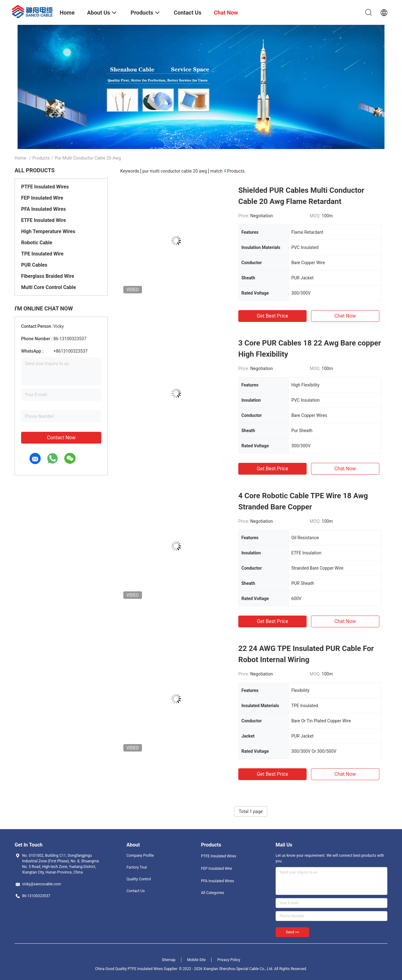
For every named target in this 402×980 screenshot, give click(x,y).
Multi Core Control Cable (48, 287)
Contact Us (136, 891)
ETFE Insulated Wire (43, 220)
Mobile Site (196, 960)
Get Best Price (273, 316)
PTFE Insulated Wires (45, 187)
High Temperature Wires (48, 231)
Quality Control (139, 879)
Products (41, 158)
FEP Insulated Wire (42, 198)
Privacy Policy (229, 960)
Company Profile (140, 856)
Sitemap (169, 960)
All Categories (212, 893)
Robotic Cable (37, 243)
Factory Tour (137, 867)
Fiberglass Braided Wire (48, 276)
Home (21, 158)
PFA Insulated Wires (43, 209)
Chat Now (345, 316)
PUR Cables (34, 265)
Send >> (292, 932)
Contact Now (61, 438)
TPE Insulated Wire (42, 254)
